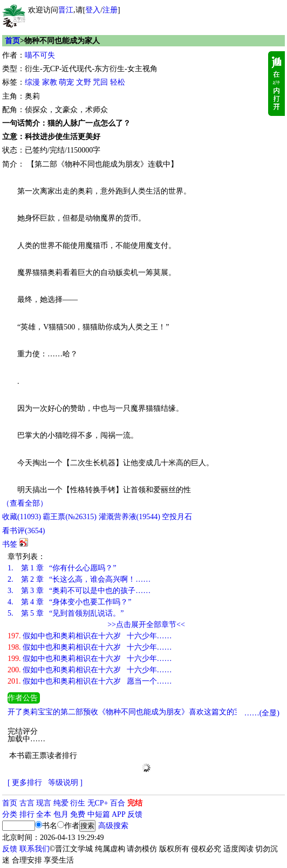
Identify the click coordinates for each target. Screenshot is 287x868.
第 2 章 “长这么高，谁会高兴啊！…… (79, 579)
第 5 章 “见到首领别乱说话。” (66, 613)
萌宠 (66, 82)
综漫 (32, 82)
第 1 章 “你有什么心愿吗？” (62, 568)
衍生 (78, 803)
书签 (10, 544)
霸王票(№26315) (70, 517)
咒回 (100, 82)
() (22, 517)
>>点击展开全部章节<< (146, 625)
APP (119, 814)
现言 (44, 803)
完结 (135, 803)
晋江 (66, 10)
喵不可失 (40, 55)
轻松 (118, 82)
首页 (12, 41)
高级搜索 (113, 826)
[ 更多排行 (25, 783)
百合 (118, 803)
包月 (61, 814)
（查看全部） (25, 503)
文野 (84, 82)
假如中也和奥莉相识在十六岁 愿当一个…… (90, 681)
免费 (78, 814)
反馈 (135, 814)
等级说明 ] (65, 783)
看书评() (23, 531)
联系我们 (35, 849)
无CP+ (98, 803)
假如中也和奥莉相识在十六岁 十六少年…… (90, 636)
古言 (27, 803)
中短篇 (99, 814)
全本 (44, 814)
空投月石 (177, 517)
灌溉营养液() (129, 517)
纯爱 (61, 803)
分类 (10, 814)
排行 (27, 814)
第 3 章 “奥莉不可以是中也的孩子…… (79, 591)
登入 (93, 10)
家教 (50, 82)
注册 (110, 10)
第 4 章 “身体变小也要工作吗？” (69, 602)
